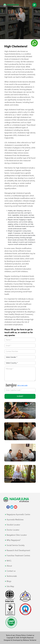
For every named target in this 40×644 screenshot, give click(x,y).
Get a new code (22, 385)
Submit (20, 396)
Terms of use (11, 635)
